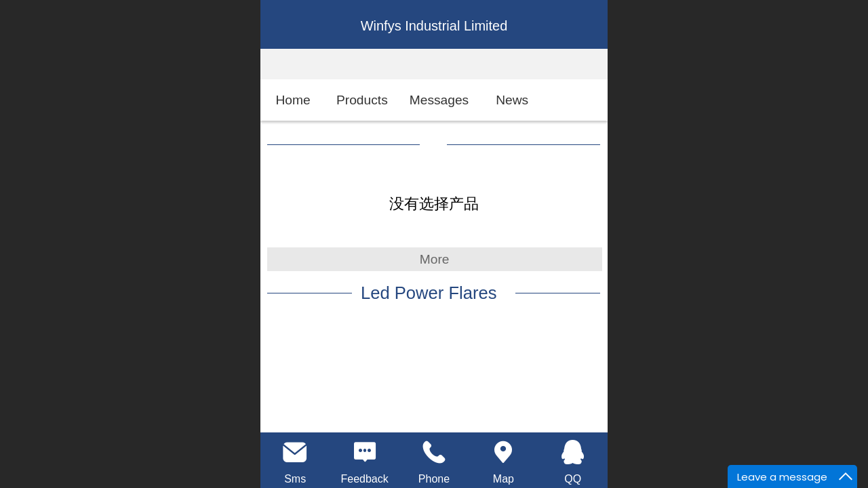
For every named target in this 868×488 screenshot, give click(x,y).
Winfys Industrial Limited (434, 26)
